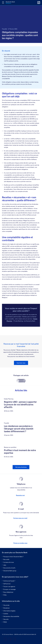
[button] (21, 363)
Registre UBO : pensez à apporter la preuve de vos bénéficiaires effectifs (20, 405)
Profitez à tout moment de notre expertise (20, 452)
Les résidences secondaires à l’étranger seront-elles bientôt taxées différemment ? (19, 429)
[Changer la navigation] (3, 2)
